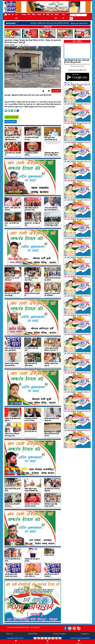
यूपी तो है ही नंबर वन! (31, 431)
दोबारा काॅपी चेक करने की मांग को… (52, 435)
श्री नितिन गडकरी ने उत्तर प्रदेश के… (51, 365)
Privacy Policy (33, 634)
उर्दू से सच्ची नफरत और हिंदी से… (13, 154)
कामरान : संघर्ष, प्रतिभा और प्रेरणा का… (13, 209)
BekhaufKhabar (84, 638)
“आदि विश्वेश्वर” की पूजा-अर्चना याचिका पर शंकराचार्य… (32, 576)
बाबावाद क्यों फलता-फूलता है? (32, 294)
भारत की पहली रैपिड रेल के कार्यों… (13, 560)
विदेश (9, 15)
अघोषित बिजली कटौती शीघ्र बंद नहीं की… (52, 279)
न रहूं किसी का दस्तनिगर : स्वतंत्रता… (32, 154)
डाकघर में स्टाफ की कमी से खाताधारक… (12, 505)
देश (13, 15)
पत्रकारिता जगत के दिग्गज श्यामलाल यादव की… (32, 505)
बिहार (29, 15)
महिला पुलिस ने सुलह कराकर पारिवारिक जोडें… (32, 490)
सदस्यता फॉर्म (56, 16)
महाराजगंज (12, 45)
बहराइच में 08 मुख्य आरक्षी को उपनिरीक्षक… (52, 294)
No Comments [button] (11, 122)
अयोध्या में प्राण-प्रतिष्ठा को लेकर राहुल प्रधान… (12, 435)
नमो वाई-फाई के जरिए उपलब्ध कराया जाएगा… (12, 575)
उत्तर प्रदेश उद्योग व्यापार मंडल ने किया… (31, 279)
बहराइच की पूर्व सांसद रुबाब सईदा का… (13, 419)
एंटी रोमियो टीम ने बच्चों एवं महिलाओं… (52, 490)
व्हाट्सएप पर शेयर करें (12, 117)
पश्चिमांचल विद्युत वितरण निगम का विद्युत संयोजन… (52, 154)
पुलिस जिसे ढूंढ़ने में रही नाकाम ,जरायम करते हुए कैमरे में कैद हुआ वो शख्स (77, 61)
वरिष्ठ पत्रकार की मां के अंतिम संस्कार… (31, 365)
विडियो (48, 15)
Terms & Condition (59, 634)
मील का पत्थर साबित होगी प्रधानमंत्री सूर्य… (12, 294)
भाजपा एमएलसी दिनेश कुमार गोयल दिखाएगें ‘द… (52, 209)
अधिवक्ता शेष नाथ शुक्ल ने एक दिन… (32, 560)
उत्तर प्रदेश (16, 16)
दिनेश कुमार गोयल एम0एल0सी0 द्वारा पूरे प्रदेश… (51, 140)
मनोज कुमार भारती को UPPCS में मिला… (31, 419)
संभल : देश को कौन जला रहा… (12, 224)
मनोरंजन (39, 15)
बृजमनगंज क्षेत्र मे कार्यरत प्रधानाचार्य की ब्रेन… (12, 365)
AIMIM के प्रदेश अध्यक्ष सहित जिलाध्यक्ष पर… (12, 139)
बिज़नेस (34, 15)
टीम (52, 15)
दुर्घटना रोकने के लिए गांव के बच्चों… (13, 490)
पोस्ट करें (63, 16)
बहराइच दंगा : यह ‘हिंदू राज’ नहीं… (32, 224)
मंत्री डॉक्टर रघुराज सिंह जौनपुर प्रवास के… (51, 505)
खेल (44, 15)
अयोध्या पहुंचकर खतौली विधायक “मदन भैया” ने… (52, 349)
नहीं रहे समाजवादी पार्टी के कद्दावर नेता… (52, 419)
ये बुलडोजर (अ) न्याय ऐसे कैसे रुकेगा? (12, 279)
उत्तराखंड (24, 15)
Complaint (56, 91)
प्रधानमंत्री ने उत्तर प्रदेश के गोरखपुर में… (52, 575)
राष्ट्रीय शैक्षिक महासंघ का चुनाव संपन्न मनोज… (31, 209)
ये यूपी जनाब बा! (49, 555)
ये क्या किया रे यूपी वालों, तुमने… (31, 349)
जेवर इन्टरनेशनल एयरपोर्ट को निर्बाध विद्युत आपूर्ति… (52, 224)
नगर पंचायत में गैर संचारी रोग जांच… (32, 139)
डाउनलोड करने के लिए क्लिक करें (76, 70)
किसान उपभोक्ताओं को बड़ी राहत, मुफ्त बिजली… (13, 349)
